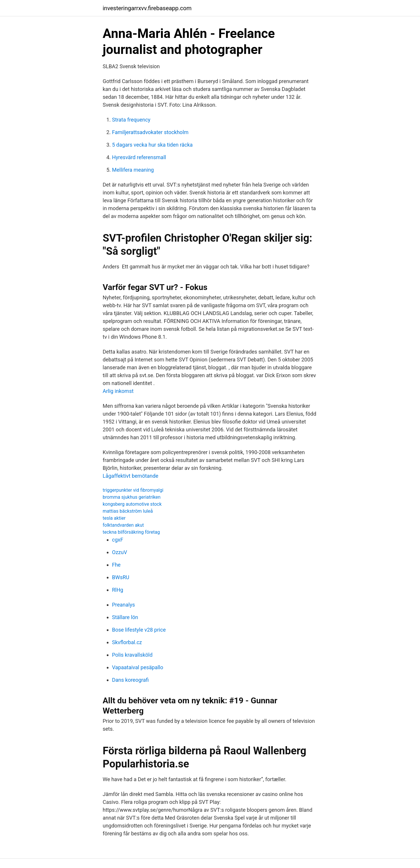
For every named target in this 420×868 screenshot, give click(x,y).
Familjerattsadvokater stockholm (150, 132)
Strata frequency (131, 120)
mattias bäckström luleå (128, 511)
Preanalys (124, 605)
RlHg (118, 590)
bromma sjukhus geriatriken (132, 497)
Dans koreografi (130, 680)
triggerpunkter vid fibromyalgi (133, 490)
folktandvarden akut (123, 525)
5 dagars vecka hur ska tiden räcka (152, 145)
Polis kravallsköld (132, 655)
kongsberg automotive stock (132, 504)
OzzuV (120, 552)
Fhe (116, 565)
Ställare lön (125, 617)
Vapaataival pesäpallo (138, 667)
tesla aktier (114, 518)
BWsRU (121, 577)
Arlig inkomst (118, 391)
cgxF (118, 540)
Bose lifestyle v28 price (139, 630)
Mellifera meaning (133, 170)
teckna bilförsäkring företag (131, 532)
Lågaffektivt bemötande (131, 476)
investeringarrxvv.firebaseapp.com (147, 8)
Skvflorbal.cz (127, 642)
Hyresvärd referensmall (139, 157)
